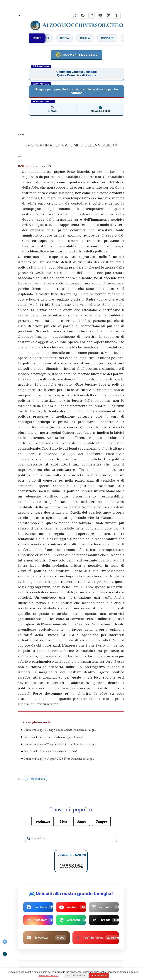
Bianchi (50, 38)
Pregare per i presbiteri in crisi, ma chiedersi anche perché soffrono (77, 92)
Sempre (101, 822)
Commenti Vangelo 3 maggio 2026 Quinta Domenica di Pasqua (60, 730)
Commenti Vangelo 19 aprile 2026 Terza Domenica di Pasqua (59, 759)
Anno (82, 822)
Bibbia (71, 38)
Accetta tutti (99, 976)
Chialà (92, 38)
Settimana (43, 822)
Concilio (114, 38)
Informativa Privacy (49, 975)
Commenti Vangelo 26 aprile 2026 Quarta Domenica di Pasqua (60, 744)
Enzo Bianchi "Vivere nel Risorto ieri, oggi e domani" (53, 737)
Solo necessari (76, 976)
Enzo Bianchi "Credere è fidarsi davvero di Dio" (50, 752)
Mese (64, 822)
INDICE (37, 38)
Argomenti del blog (77, 55)
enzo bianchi (36, 779)
